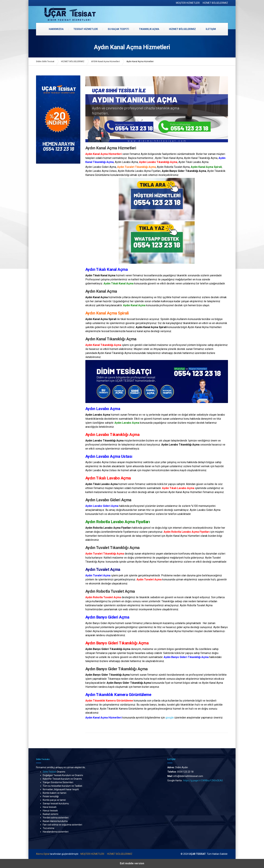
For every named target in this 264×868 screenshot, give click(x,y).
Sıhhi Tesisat (49, 772)
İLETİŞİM (211, 29)
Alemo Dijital (43, 854)
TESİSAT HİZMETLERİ (86, 29)
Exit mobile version (132, 863)
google (170, 718)
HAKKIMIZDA (56, 29)
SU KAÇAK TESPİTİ (118, 29)
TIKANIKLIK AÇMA (149, 29)
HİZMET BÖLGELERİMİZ (215, 3)
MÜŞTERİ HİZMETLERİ (188, 3)
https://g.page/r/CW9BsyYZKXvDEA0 (203, 780)
